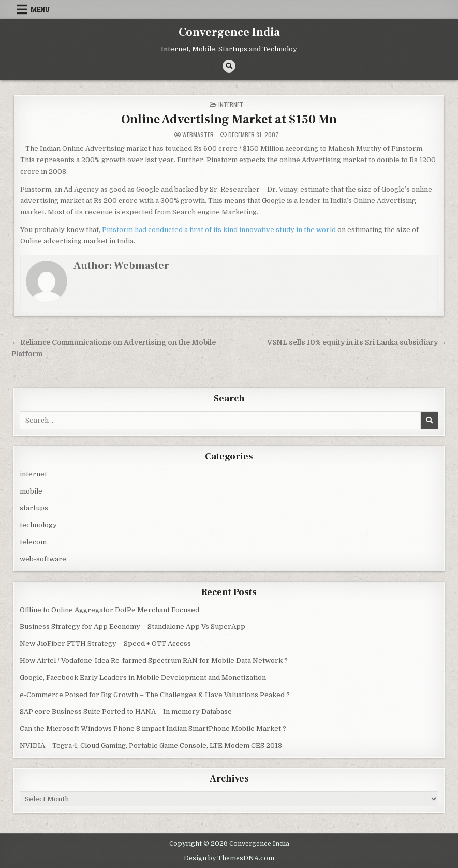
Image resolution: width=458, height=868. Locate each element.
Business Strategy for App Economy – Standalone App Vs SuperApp (132, 626)
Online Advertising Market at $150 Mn (229, 119)
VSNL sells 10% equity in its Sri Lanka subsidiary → (357, 343)
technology (38, 525)
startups (34, 508)
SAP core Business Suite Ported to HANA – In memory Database (126, 711)
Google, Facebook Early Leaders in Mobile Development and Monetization (143, 678)
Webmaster (198, 135)
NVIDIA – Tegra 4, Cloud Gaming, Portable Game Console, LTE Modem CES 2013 (151, 746)
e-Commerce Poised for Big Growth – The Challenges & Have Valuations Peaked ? (155, 695)
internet (231, 104)
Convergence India (229, 32)
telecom (33, 542)
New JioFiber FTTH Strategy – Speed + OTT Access (105, 643)
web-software (43, 559)
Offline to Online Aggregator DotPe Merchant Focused (109, 610)
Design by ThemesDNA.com (229, 858)
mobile (31, 491)
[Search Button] (229, 66)
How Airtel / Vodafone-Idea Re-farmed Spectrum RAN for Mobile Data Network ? (154, 661)
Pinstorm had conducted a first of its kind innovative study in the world (219, 230)
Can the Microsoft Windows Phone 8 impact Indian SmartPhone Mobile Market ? (153, 728)
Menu (40, 9)
